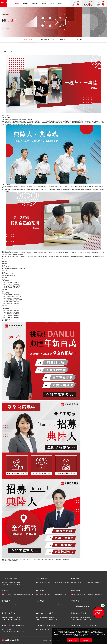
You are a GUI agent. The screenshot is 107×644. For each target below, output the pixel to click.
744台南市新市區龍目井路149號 (49, 619)
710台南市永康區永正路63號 (59, 605)
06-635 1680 (9, 595)
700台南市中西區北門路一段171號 (15, 584)
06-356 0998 (43, 629)
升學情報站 (25, 4)
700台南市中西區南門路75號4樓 (94, 595)
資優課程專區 (35, 4)
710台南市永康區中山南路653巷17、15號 (17, 631)
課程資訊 (44, 4)
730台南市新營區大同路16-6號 (25, 595)
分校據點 (60, 4)
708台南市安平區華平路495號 (94, 582)
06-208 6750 (78, 595)
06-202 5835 (43, 605)
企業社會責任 (45, 40)
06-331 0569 (43, 595)
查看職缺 (4, 563)
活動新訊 (62, 40)
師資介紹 (52, 4)
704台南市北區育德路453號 (13, 619)
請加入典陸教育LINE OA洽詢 (13, 582)
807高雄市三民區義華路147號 (82, 607)
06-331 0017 (9, 605)
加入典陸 (80, 40)
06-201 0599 (9, 629)
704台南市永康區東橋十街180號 (83, 619)
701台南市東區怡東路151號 (59, 595)
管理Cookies (73, 640)
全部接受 (86, 640)
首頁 (3, 28)
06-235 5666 (43, 582)
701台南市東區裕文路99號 (24, 605)
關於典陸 (17, 4)
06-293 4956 (78, 582)
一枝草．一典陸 (28, 40)
